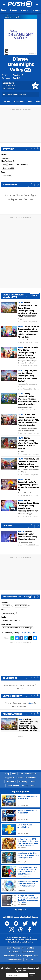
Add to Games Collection (14, 95)
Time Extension (14, 952)
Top (7, 774)
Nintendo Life (18, 948)
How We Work (31, 774)
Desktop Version (28, 786)
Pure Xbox (30, 948)
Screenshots (19, 102)
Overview (6, 102)
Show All (34, 295)
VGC (36, 956)
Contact (20, 778)
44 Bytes (25, 940)
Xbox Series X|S (8, 168)
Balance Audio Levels (10, 621)
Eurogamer (28, 956)
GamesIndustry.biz (15, 960)
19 (13, 540)
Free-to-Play (7, 175)
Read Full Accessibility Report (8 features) (18, 628)
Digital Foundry (28, 952)
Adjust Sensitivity (21, 606)
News (30, 102)
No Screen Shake (8, 613)
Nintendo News (9, 956)
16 (13, 356)
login (31, 703)
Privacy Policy (30, 778)
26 (13, 446)
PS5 (4, 165)
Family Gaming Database (29, 633)
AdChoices (33, 940)
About (14, 774)
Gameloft (16, 78)
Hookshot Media (18, 937)
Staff (21, 774)
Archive (32, 782)
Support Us (10, 778)
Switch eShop (22, 165)
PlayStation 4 (18, 75)
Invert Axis (6, 606)
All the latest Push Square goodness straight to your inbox (21, 969)
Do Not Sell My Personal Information (20, 942)
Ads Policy (23, 782)
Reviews (37, 545)
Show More (20, 910)
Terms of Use (11, 782)
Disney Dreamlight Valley (21, 64)
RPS (32, 960)
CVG (26, 960)
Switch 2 (11, 165)
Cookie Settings (13, 786)
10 (13, 509)
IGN (19, 956)
